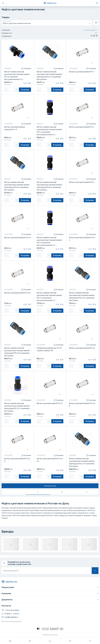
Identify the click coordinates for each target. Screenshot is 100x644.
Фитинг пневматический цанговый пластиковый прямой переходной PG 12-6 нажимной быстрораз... (17, 407)
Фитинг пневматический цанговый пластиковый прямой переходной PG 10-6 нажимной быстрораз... (82, 297)
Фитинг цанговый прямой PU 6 (81, 127)
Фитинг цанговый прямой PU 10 (82, 348)
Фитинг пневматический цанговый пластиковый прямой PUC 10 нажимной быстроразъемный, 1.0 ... (49, 297)
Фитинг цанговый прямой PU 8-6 (17, 293)
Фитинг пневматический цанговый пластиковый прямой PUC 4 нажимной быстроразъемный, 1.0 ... (17, 75)
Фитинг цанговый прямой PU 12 (50, 403)
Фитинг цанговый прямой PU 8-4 (17, 238)
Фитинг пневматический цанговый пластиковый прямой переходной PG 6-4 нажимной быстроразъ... (49, 75)
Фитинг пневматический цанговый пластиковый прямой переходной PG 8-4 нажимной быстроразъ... (17, 186)
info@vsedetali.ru (10, 617)
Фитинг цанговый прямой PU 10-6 (82, 239)
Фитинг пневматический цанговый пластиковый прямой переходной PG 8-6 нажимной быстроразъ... (49, 186)
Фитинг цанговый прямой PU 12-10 (50, 460)
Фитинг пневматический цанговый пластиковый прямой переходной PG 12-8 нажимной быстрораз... (82, 462)
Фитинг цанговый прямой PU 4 (81, 72)
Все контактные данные (11, 621)
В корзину (25, 90)
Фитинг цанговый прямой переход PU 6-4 (14, 128)
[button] (92, 36)
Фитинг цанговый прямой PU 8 (81, 182)
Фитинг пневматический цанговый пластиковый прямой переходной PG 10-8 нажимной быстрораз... (17, 352)
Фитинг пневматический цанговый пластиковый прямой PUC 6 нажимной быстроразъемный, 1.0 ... (49, 131)
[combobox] (47, 23)
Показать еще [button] (50, 486)
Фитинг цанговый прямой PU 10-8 (82, 405)
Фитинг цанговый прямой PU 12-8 (17, 460)
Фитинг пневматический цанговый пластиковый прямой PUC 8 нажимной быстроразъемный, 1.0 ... (49, 241)
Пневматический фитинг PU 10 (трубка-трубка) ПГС (49, 349)
